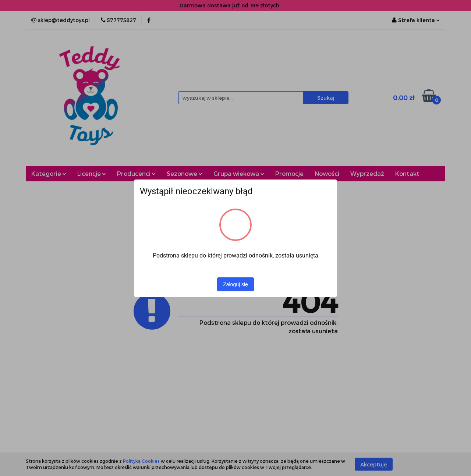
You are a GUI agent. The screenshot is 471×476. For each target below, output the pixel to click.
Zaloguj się (235, 284)
